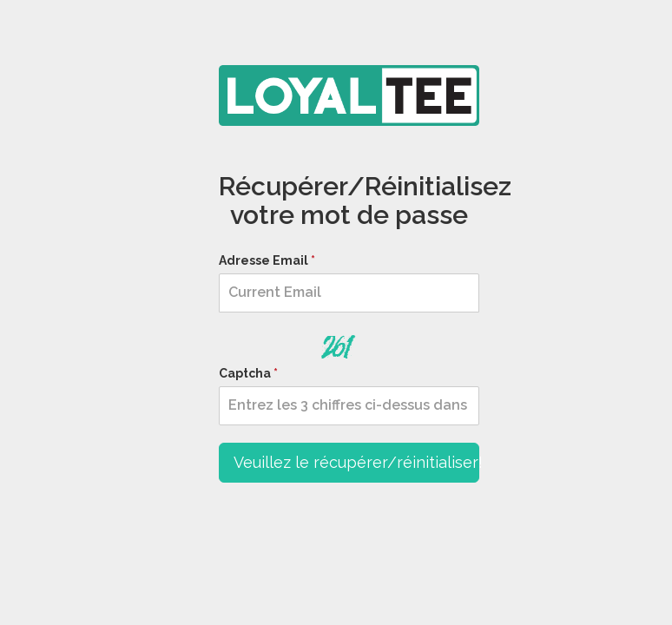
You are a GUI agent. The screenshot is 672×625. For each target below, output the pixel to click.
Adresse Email (264, 260)
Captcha (245, 373)
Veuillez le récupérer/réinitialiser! (356, 462)
